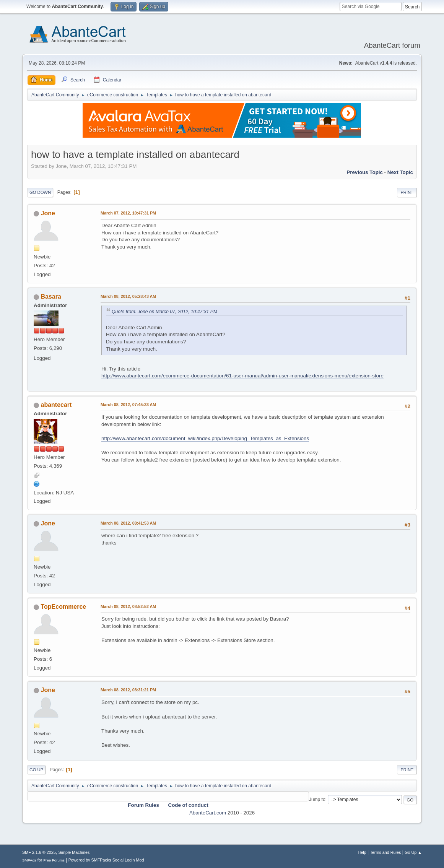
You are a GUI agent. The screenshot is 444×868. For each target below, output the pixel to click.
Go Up (36, 770)
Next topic (400, 172)
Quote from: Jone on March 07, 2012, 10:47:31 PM (164, 312)
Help (362, 852)
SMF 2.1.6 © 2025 (39, 852)
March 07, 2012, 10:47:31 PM (128, 213)
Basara (51, 297)
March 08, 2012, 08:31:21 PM (128, 690)
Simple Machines (74, 852)
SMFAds (29, 860)
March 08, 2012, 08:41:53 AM (128, 523)
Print (407, 192)
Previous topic (365, 172)
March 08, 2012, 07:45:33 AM (128, 405)
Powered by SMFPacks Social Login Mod (106, 860)
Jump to (317, 800)
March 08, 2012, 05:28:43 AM (128, 296)
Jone (48, 213)
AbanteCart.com (208, 813)
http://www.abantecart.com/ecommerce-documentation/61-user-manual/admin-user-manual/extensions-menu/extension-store (242, 376)
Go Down (40, 192)
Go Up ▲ (413, 852)
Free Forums (54, 860)
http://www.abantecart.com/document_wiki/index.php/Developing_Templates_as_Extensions (205, 438)
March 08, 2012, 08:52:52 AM (128, 606)
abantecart (56, 405)
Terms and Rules (385, 852)
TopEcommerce (64, 607)
